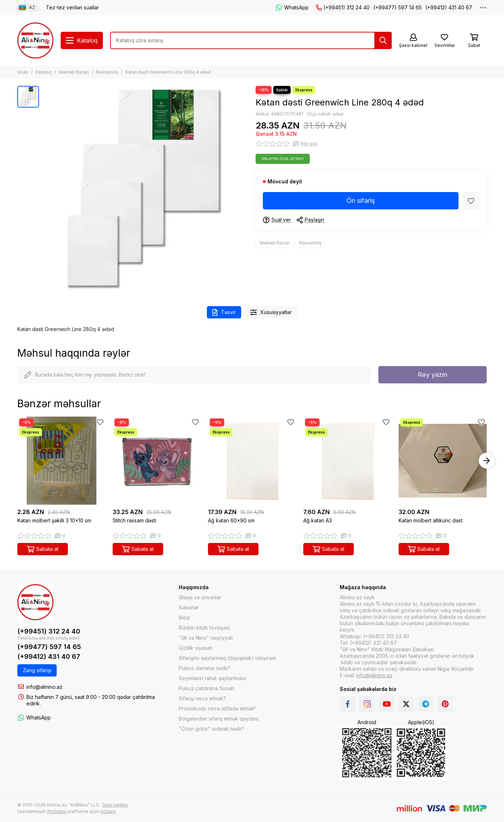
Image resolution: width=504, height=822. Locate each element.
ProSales (57, 811)
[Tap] (383, 40)
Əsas (23, 72)
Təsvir (224, 312)
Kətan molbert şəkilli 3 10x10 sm (54, 520)
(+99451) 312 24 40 (343, 7)
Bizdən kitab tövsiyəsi (204, 628)
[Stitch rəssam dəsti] (157, 461)
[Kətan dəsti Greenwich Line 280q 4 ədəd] (145, 189)
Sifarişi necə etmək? (202, 698)
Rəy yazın (433, 375)
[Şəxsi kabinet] (413, 41)
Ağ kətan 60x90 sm (231, 520)
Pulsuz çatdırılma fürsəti (206, 688)
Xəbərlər (189, 607)
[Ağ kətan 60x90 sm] (252, 461)
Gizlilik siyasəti (195, 648)
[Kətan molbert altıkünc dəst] (443, 461)
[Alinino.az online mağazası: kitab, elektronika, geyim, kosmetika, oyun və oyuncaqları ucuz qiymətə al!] (35, 40)
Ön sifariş (361, 201)
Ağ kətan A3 (318, 520)
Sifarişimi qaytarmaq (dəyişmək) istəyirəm (227, 658)
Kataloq (44, 72)
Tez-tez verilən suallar (72, 7)
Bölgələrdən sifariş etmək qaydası (219, 719)
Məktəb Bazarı (74, 72)
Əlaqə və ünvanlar (200, 597)
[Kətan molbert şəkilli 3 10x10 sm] (61, 461)
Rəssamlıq (107, 72)
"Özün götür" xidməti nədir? (212, 729)
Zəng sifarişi (37, 670)
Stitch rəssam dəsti (134, 520)
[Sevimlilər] (444, 41)
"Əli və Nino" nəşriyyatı (206, 638)
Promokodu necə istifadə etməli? (217, 708)
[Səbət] (474, 41)
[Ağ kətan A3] (347, 461)
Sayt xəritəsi (115, 805)
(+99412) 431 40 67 (449, 7)
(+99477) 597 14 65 (397, 7)
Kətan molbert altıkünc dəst (431, 520)
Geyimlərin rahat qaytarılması (212, 678)
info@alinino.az (44, 687)
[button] (487, 461)
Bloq (184, 617)
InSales (108, 811)
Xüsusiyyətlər (271, 312)
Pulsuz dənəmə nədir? (205, 668)
